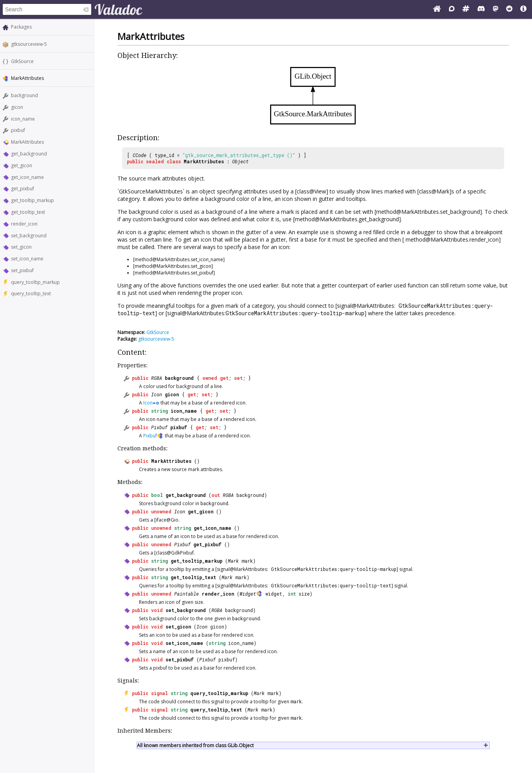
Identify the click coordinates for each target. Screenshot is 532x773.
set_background (29, 236)
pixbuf (18, 130)
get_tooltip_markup (32, 200)
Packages (21, 27)
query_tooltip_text (31, 293)
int (292, 594)
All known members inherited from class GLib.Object (195, 745)
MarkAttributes (27, 142)
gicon (17, 107)
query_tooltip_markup (35, 282)
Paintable (187, 594)
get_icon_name (27, 177)
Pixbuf (159, 427)
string (160, 411)
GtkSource (22, 61)
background (24, 95)
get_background (29, 154)
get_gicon (22, 165)
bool (157, 495)
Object (240, 161)
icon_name (23, 119)
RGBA (157, 378)
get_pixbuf (23, 189)
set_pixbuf (22, 270)
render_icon (24, 224)
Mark (233, 561)
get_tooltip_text (28, 212)
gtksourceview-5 (29, 44)
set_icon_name (27, 259)
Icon (157, 394)
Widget (248, 594)
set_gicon (21, 247)
